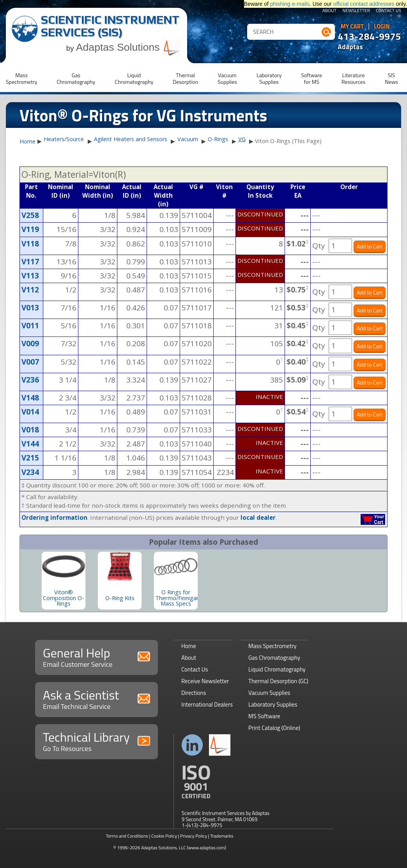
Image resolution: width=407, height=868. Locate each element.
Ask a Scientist (96, 699)
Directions (194, 693)
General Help (96, 656)
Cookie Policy (164, 836)
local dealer (258, 517)
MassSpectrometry (21, 78)
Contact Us (388, 11)
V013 (30, 308)
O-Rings (218, 139)
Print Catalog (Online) (274, 728)
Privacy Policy (194, 836)
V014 (30, 412)
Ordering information (54, 517)
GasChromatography (76, 78)
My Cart (352, 27)
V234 (30, 472)
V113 (30, 276)
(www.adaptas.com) (206, 848)
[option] (64, 581)
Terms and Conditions (127, 836)
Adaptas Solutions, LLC (164, 848)
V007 (30, 362)
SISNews (391, 78)
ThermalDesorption (185, 78)
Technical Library (96, 741)
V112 (30, 290)
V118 (30, 244)
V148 (30, 398)
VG (242, 139)
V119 (30, 229)
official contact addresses (364, 4)
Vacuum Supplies (269, 693)
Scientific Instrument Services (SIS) (110, 26)
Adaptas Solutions (129, 47)
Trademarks (222, 836)
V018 (30, 430)
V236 (30, 380)
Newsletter (356, 11)
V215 (30, 458)
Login (382, 27)
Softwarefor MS (311, 78)
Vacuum (188, 139)
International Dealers (207, 704)
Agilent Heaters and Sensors (131, 139)
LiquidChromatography (134, 78)
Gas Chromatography (274, 658)
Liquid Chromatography (277, 669)
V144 (30, 444)
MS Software (264, 716)
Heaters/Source (64, 139)
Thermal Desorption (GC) (278, 681)
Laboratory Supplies (273, 704)
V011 (30, 326)
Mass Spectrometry (273, 646)
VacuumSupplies (227, 78)
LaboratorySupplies (269, 78)
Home (27, 142)
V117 (30, 262)
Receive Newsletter (205, 681)
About (330, 11)
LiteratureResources (353, 78)
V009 (30, 344)
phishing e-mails (290, 4)
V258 (30, 215)
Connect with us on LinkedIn (192, 745)
